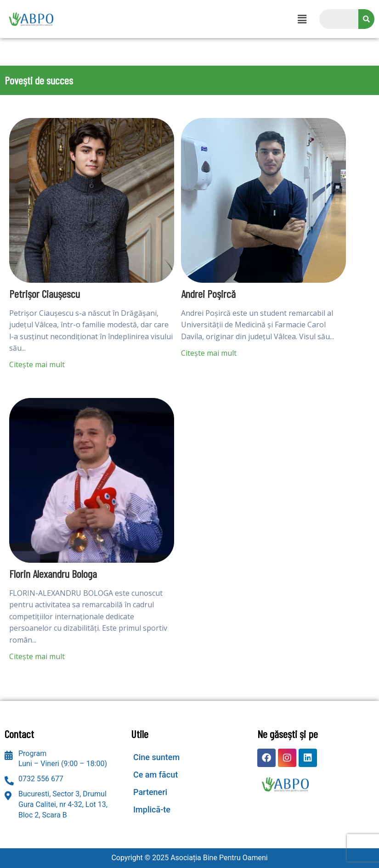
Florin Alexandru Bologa (53, 574)
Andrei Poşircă (208, 294)
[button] (302, 19)
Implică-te (152, 809)
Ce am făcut (156, 775)
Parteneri (150, 792)
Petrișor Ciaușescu (45, 294)
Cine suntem (156, 757)
